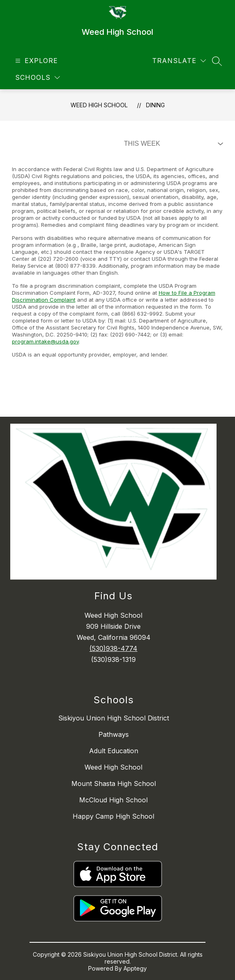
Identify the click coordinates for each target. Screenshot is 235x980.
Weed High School (99, 105)
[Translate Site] (179, 61)
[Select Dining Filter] (172, 144)
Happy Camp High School (113, 816)
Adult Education (114, 751)
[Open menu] (35, 61)
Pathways (114, 734)
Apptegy (135, 968)
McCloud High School (113, 800)
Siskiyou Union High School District (114, 718)
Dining (155, 105)
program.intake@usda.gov (45, 341)
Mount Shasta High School (114, 784)
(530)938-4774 (113, 648)
